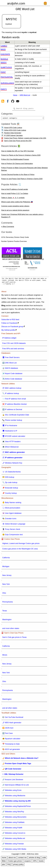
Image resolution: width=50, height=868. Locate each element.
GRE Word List (25, 95)
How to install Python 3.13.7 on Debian (15, 194)
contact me (22, 858)
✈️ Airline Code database (12, 380)
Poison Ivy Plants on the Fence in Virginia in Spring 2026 (21, 156)
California (6, 558)
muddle (4, 59)
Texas (5, 611)
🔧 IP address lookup (11, 394)
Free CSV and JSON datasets (14, 344)
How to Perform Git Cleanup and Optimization (17, 164)
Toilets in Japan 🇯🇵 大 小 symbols (13, 198)
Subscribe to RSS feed (10, 320)
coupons (27, 862)
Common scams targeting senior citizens (15, 207)
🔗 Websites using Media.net (14, 839)
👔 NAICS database (10, 369)
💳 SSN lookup (8, 478)
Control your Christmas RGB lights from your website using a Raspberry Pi (22, 216)
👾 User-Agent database (12, 514)
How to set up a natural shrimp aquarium (15, 211)
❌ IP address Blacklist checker (15, 405)
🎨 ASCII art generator (11, 750)
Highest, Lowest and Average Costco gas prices (21, 544)
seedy (4, 63)
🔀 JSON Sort (8, 729)
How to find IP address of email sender (15, 190)
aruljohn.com (16, 3)
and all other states (10, 709)
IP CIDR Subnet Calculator (13, 136)
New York (6, 585)
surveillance (7, 83)
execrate (5, 54)
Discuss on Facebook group (12, 327)
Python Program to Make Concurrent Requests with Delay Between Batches (25, 170)
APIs (35, 862)
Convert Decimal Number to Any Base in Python (18, 175)
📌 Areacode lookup (10, 489)
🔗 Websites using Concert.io (14, 834)
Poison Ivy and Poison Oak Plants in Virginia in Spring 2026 (22, 180)
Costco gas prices (15, 862)
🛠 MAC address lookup (12, 389)
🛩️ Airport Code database (12, 374)
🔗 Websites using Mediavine (14, 796)
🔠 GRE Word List (10, 364)
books (41, 862)
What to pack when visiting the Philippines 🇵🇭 (17, 203)
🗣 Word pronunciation (11, 509)
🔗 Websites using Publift (12, 828)
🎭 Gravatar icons (9, 519)
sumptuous (6, 67)
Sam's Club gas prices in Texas (14, 638)
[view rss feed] (3, 102)
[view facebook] (8, 102)
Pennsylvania (8, 603)
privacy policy (18, 865)
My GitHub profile (8, 331)
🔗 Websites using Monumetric (14, 818)
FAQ (9, 865)
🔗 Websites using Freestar (13, 844)
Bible (4, 862)
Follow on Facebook (9, 324)
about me (12, 858)
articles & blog (34, 858)
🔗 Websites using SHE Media (14, 850)
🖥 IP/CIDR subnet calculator (14, 437)
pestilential (7, 77)
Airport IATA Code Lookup (13, 128)
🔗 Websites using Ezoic (12, 791)
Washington (7, 620)
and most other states (11, 629)
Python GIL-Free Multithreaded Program (15, 160)
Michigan (6, 567)
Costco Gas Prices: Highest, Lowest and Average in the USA (25, 139)
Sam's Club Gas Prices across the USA (18, 141)
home (4, 858)
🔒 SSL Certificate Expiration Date (16, 416)
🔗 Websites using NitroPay (13, 812)
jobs (3, 865)
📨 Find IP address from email (14, 400)
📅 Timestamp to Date (11, 745)
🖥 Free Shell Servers (11, 358)
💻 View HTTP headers (11, 442)
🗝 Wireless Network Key (12, 464)
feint (3, 72)
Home (15, 95)
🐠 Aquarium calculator (11, 739)
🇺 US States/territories (12, 473)
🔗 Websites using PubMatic (13, 823)
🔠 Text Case (8, 734)
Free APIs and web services (13, 349)
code (44, 858)
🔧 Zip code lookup (10, 483)
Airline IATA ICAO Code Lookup (15, 131)
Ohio (4, 594)
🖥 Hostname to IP (10, 432)
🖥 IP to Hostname (10, 426)
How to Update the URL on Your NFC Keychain (18, 152)
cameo (4, 46)
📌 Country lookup (10, 494)
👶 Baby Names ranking (12, 503)
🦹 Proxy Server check (11, 530)
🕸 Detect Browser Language (14, 525)
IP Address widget (9, 339)
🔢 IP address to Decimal (12, 410)
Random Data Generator (13, 134)
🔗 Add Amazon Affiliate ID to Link (16, 786)
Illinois (5, 656)
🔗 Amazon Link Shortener (13, 780)
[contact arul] (18, 102)
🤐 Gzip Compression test (13, 535)
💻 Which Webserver (11, 448)
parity (4, 89)
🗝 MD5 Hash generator (12, 723)
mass (3, 49)
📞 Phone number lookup (12, 421)
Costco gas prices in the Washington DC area (20, 550)
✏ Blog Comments (8, 227)
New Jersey (7, 576)
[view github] (13, 102)
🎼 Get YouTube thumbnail (13, 718)
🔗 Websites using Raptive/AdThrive (17, 807)
